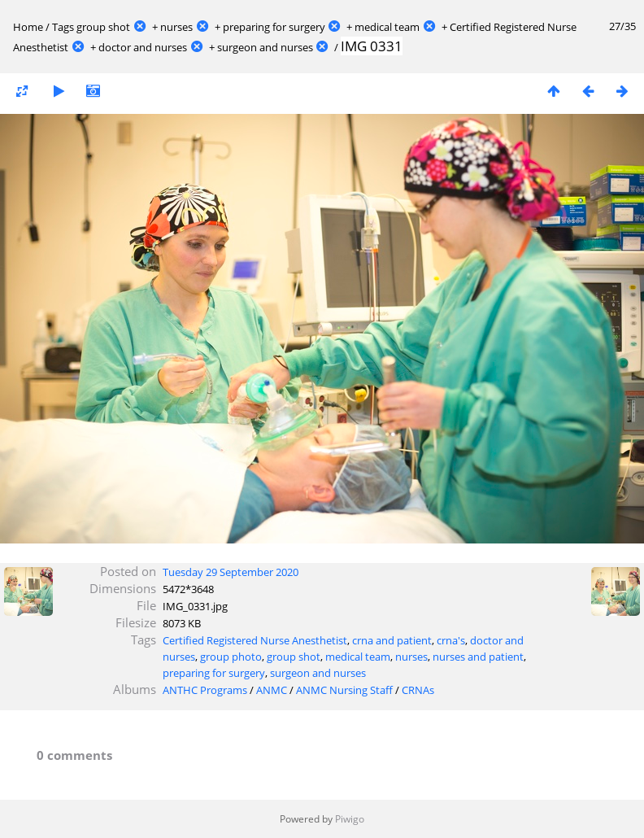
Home (28, 27)
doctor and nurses (143, 47)
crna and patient (392, 640)
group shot (103, 27)
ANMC (272, 690)
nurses (176, 27)
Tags (63, 27)
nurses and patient (478, 657)
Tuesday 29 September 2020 (231, 572)
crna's (451, 640)
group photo (231, 657)
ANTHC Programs (205, 690)
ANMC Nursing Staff (344, 690)
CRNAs (418, 690)
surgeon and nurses (265, 47)
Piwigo (350, 819)
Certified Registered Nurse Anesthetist (255, 640)
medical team (387, 27)
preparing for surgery (274, 27)
